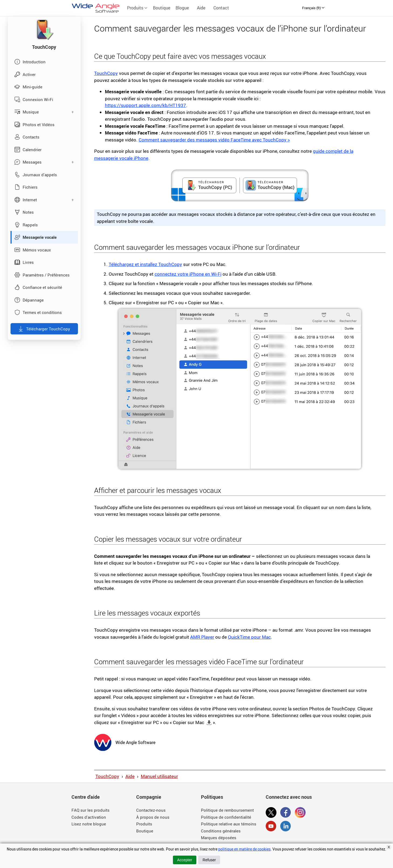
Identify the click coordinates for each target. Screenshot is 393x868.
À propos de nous (153, 817)
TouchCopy (106, 73)
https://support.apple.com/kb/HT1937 (146, 105)
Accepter (185, 860)
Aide (201, 8)
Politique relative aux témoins (229, 824)
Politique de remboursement (227, 810)
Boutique (162, 8)
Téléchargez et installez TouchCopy (145, 264)
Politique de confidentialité (226, 817)
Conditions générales (221, 831)
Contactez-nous (151, 810)
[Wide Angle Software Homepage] (103, 742)
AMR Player (202, 637)
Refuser (209, 860)
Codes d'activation (89, 817)
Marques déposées (219, 838)
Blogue (182, 8)
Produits (137, 8)
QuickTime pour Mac (249, 637)
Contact (221, 8)
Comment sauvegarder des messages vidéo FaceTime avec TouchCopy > (214, 140)
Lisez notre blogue (89, 824)
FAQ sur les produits (90, 810)
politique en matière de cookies (244, 849)
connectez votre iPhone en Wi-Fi (188, 274)
